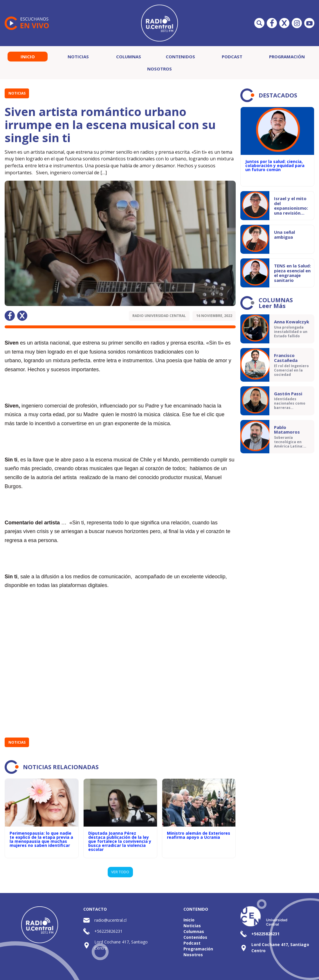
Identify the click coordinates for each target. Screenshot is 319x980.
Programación (287, 57)
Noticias (78, 57)
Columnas (129, 57)
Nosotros (159, 69)
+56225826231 (108, 931)
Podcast (232, 57)
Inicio (28, 57)
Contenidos (180, 57)
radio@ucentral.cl (110, 920)
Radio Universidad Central (159, 316)
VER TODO (120, 872)
